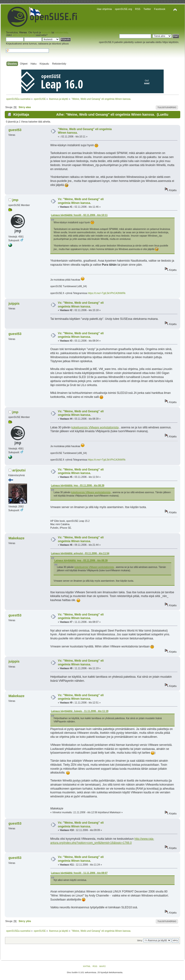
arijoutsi (19, 470)
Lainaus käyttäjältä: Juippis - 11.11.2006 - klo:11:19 (80, 711)
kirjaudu (46, 32)
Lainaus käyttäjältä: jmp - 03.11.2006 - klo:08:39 (78, 486)
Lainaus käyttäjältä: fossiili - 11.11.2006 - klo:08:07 (79, 873)
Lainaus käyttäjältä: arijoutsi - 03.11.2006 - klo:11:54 (80, 553)
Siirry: (140, 940)
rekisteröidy (61, 32)
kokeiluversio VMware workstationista (95, 427)
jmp (15, 200)
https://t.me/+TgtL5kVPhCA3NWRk (107, 293)
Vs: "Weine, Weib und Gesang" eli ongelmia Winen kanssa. (81, 201)
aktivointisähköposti (24, 35)
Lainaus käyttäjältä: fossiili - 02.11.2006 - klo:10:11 (79, 215)
